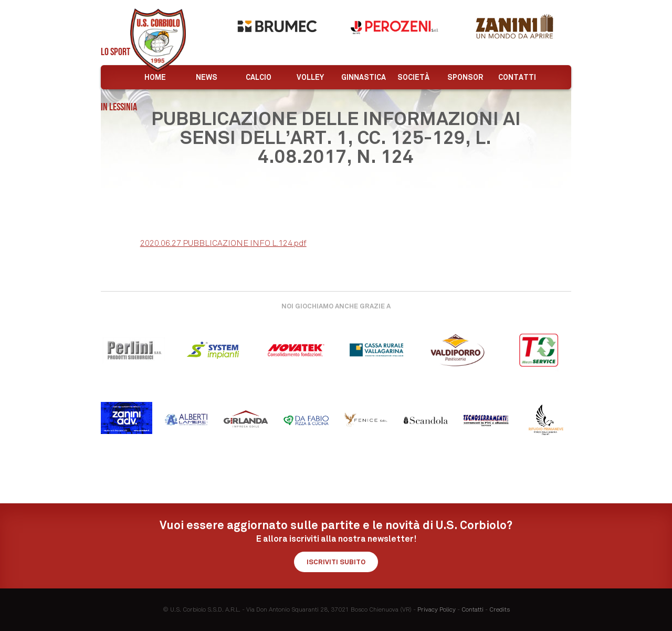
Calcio (259, 77)
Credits (500, 609)
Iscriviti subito (336, 562)
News (207, 77)
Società (413, 77)
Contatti (517, 77)
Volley (310, 77)
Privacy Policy (437, 609)
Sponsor (465, 77)
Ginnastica (364, 77)
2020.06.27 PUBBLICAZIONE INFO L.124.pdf (223, 243)
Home (155, 77)
